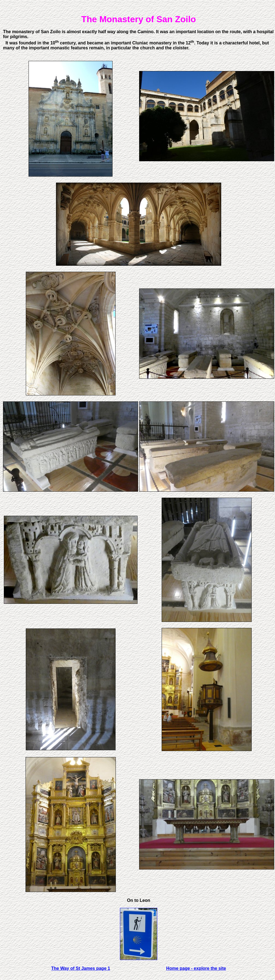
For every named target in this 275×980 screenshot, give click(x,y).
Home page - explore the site (196, 968)
